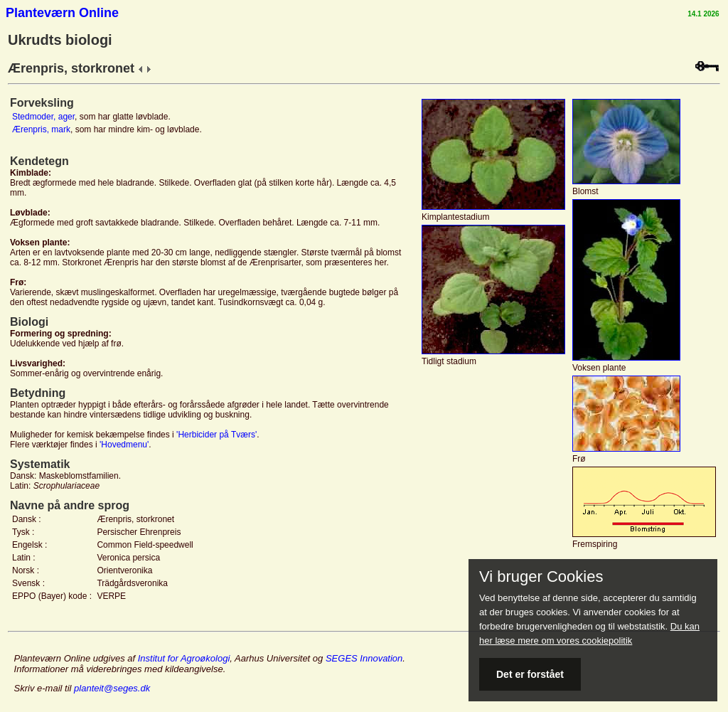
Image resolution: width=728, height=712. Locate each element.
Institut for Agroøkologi (184, 658)
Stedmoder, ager (43, 117)
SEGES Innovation (364, 658)
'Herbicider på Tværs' (216, 435)
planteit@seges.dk (112, 688)
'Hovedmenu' (124, 445)
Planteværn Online (62, 13)
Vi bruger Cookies (541, 577)
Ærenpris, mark (41, 129)
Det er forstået (530, 674)
